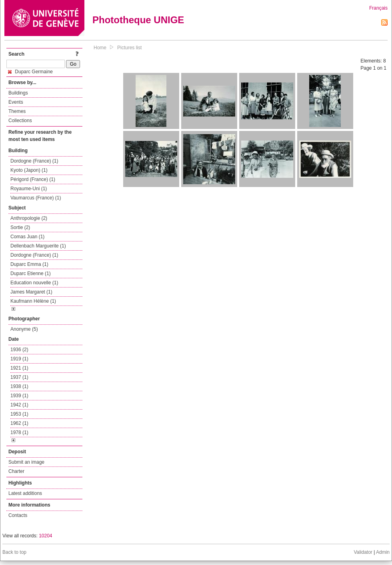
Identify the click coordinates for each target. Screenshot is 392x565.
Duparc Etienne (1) (31, 273)
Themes (17, 111)
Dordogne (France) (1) (34, 161)
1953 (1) (19, 414)
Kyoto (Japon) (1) (29, 170)
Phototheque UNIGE (138, 20)
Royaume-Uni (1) (29, 189)
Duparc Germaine (30, 72)
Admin (383, 552)
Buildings (18, 93)
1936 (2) (19, 350)
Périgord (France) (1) (33, 179)
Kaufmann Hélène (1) (33, 301)
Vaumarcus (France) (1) (36, 198)
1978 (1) (19, 432)
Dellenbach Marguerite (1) (38, 246)
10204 (45, 536)
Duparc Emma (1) (29, 264)
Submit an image (26, 462)
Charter (16, 471)
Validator (363, 552)
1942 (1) (19, 405)
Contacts (18, 515)
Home (100, 48)
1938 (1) (19, 386)
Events (16, 102)
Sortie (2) (20, 227)
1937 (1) (19, 377)
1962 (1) (19, 423)
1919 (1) (19, 359)
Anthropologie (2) (29, 218)
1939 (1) (19, 396)
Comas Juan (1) (27, 237)
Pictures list (129, 48)
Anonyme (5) (24, 329)
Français (378, 8)
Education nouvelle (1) (34, 283)
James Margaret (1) (31, 292)
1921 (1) (19, 368)
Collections (20, 121)
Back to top (14, 552)
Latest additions (25, 493)
